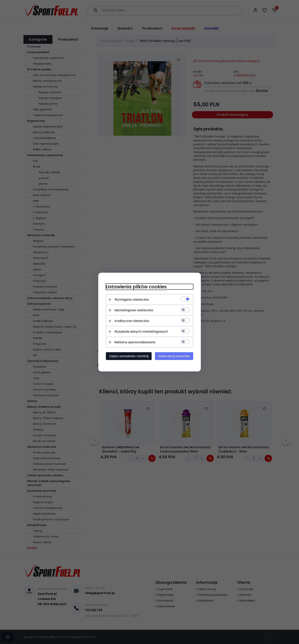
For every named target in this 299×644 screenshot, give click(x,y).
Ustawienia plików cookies (136, 287)
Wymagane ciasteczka (131, 300)
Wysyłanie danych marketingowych (141, 332)
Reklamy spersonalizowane (135, 342)
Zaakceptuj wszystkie (174, 356)
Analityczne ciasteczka (131, 321)
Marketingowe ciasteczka (133, 310)
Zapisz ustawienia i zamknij (129, 356)
